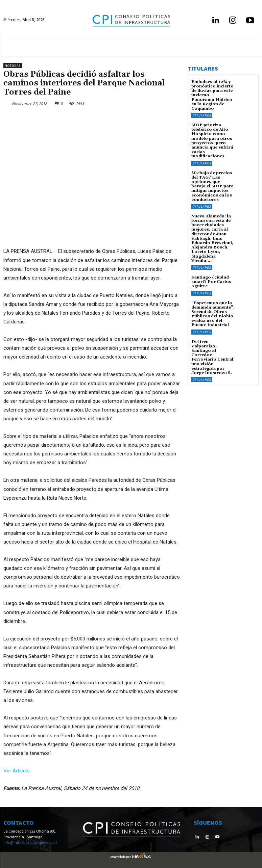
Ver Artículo (17, 771)
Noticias (13, 66)
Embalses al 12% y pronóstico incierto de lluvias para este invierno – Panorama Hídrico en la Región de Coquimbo (212, 95)
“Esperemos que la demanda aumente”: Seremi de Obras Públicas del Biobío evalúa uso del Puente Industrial (213, 314)
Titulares (202, 115)
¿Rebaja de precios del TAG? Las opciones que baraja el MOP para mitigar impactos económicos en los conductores (212, 186)
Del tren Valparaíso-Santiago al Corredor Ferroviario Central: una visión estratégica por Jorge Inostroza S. (213, 357)
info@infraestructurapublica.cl (30, 843)
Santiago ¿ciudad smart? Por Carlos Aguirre (211, 282)
